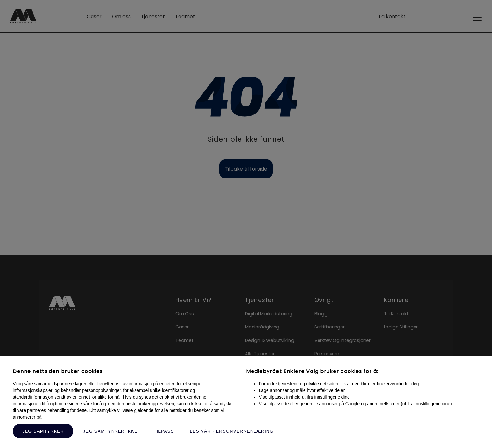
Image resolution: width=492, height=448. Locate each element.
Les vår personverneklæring (232, 431)
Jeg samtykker (43, 431)
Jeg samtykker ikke (110, 431)
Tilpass (164, 431)
